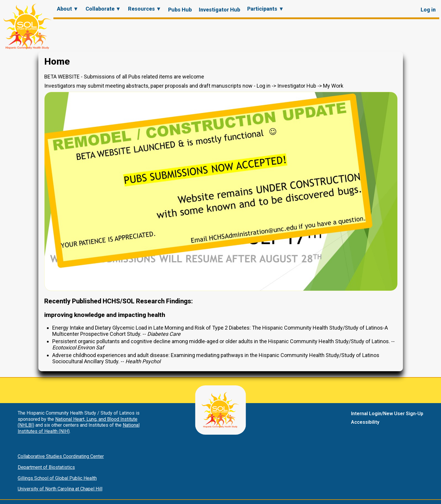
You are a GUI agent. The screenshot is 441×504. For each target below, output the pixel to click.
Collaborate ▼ (103, 9)
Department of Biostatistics (46, 467)
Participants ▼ (265, 9)
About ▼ (68, 9)
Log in (428, 10)
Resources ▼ (145, 9)
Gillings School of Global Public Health (57, 478)
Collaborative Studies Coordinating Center (61, 456)
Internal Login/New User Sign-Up (387, 414)
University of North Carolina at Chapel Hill (60, 489)
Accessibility (365, 422)
